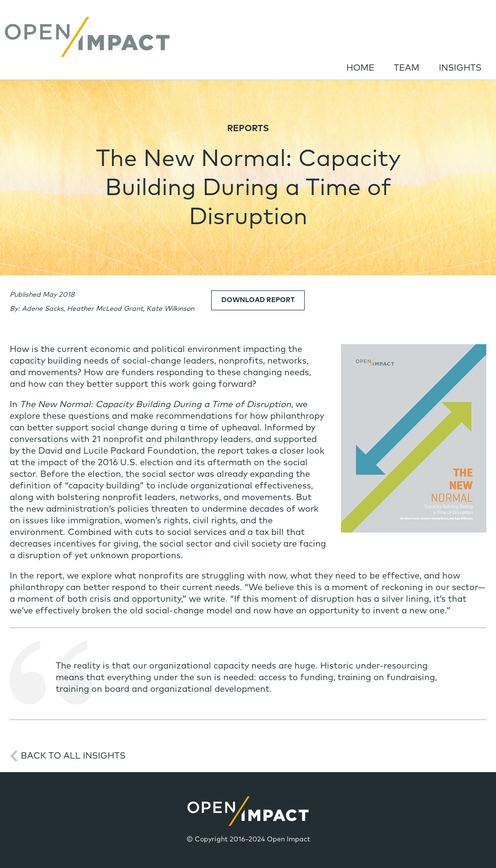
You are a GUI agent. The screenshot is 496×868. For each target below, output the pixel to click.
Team (407, 68)
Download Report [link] (258, 300)
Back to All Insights (73, 756)
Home (360, 68)
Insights (460, 68)
